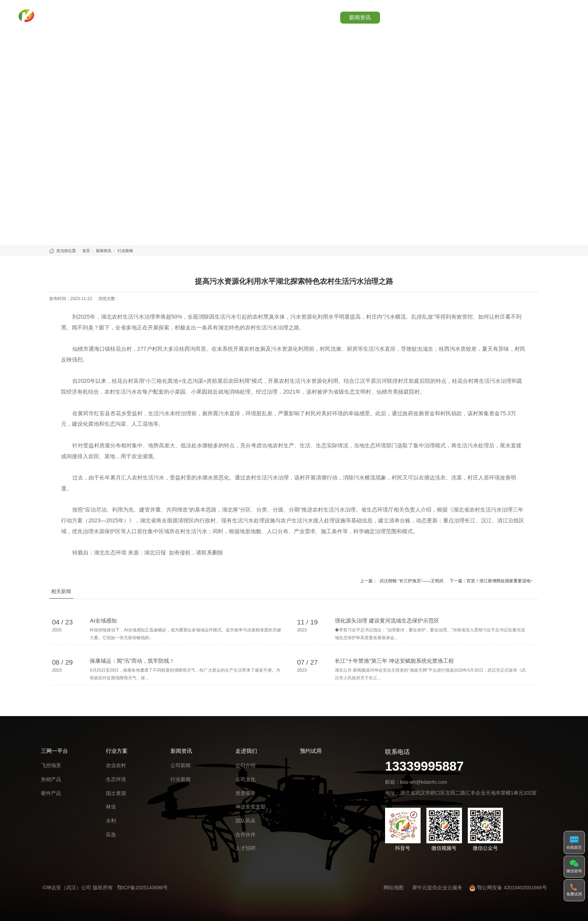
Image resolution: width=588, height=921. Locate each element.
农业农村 (116, 785)
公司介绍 (245, 785)
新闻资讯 (382, 15)
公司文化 (245, 798)
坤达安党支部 (251, 826)
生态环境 (116, 798)
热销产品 (51, 798)
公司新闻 (181, 785)
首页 (244, 15)
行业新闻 (125, 251)
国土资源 (116, 812)
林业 (111, 826)
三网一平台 (287, 15)
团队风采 (245, 840)
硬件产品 (51, 812)
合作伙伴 (245, 854)
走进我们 (428, 15)
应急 (111, 854)
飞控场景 (51, 785)
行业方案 (336, 15)
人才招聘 (245, 867)
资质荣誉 (245, 812)
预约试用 (474, 15)
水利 (111, 840)
